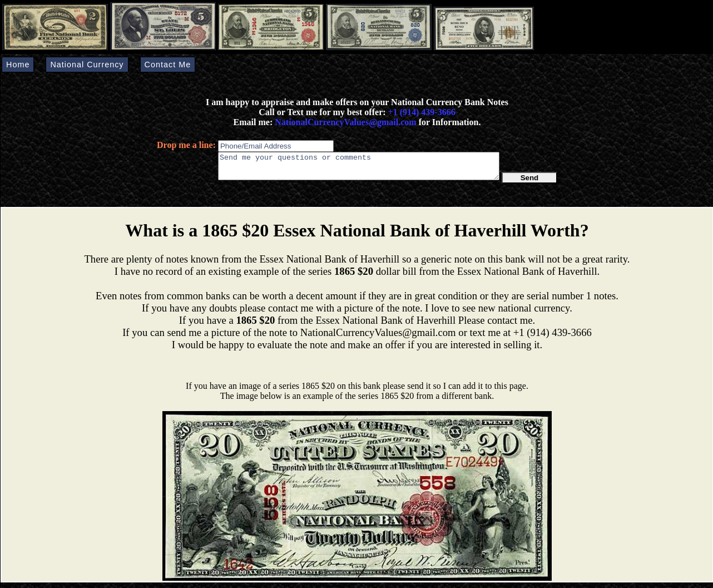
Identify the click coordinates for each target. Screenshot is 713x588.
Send (530, 183)
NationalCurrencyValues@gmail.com (344, 122)
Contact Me (168, 65)
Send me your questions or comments (359, 169)
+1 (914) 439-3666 (422, 112)
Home (18, 65)
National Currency (87, 65)
